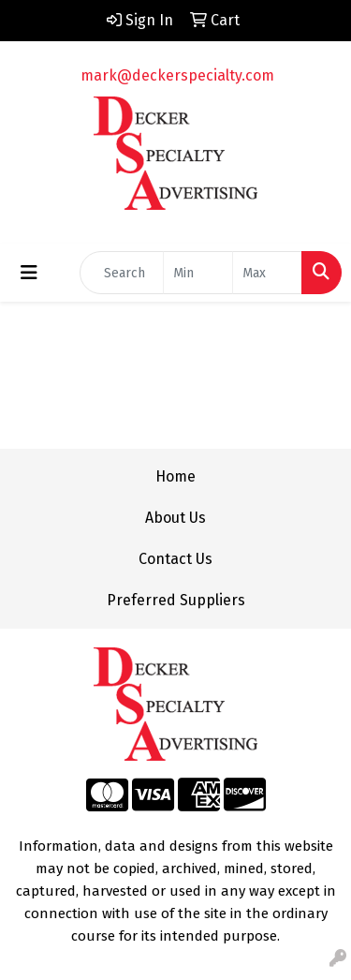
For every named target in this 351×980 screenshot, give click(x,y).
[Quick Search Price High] (267, 273)
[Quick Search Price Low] (198, 273)
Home (175, 476)
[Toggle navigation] (29, 273)
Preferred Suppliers (176, 600)
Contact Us (175, 559)
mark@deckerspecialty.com (177, 75)
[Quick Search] (122, 273)
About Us (175, 518)
